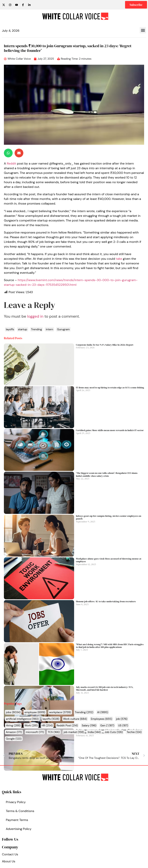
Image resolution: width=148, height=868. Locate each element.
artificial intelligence (22, 719)
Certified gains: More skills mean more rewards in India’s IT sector (110, 430)
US (123, 725)
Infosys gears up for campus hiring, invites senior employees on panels (109, 517)
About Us (9, 861)
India (94, 732)
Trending (84, 712)
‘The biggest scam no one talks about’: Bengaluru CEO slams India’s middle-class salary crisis (107, 474)
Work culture (75, 719)
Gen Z (107, 725)
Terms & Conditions (20, 811)
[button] (143, 30)
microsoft (35, 732)
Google (14, 739)
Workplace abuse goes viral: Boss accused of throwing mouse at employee (109, 560)
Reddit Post (67, 725)
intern (49, 329)
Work (31, 725)
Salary (89, 725)
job (122, 719)
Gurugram (63, 329)
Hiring (13, 725)
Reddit (11, 163)
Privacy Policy (16, 802)
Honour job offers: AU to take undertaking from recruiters (106, 601)
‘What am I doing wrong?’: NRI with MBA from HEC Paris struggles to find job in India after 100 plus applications (110, 646)
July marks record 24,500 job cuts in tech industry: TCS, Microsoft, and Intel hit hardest (105, 688)
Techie (134, 732)
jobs (13, 712)
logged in (35, 316)
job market (74, 732)
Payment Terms (17, 820)
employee (35, 712)
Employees (101, 719)
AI (103, 712)
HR (47, 725)
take (119, 259)
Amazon (14, 732)
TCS (54, 732)
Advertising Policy (19, 829)
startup (22, 329)
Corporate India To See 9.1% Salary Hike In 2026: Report (105, 345)
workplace (60, 712)
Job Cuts (114, 732)
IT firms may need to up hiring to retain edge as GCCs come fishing (110, 388)
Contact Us (10, 854)
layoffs (51, 719)
